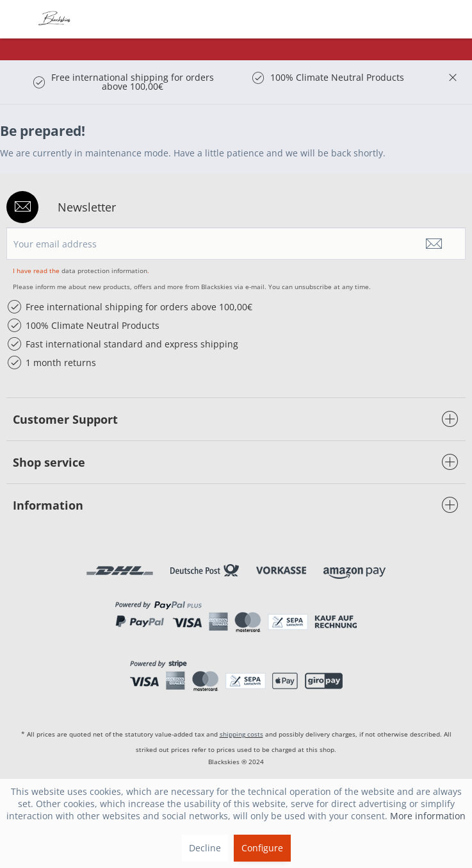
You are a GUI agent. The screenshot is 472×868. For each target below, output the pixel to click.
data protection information (104, 271)
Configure (262, 848)
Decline (205, 848)
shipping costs (241, 734)
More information (428, 816)
